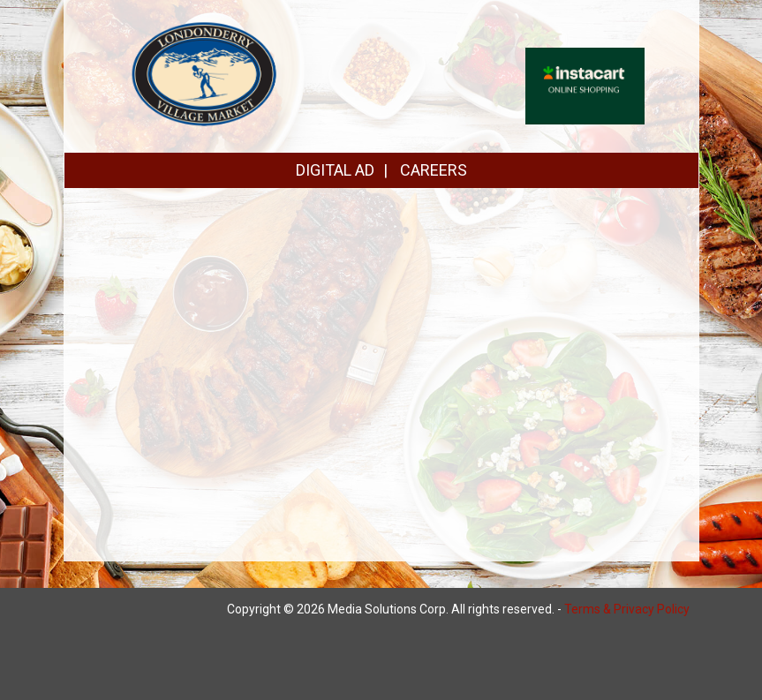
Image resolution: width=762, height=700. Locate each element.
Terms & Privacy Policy (627, 609)
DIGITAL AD (335, 170)
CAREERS (434, 170)
